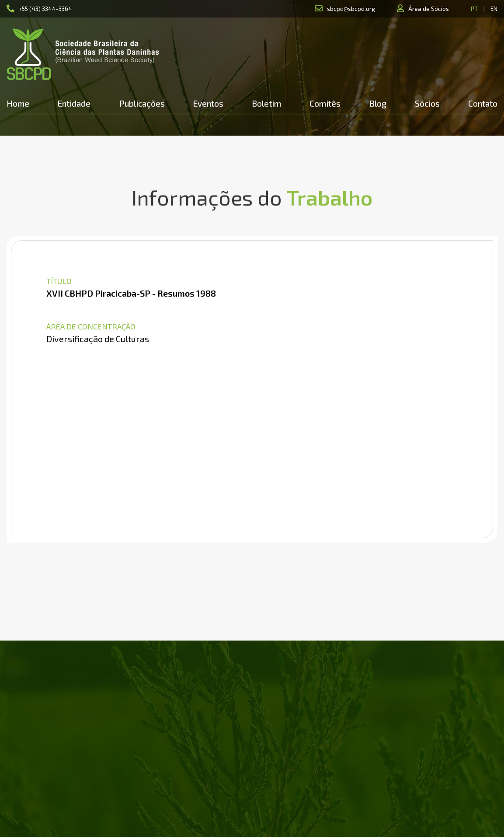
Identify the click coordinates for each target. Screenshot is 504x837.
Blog (378, 103)
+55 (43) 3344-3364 (45, 9)
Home (18, 103)
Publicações (142, 103)
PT (474, 9)
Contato (483, 103)
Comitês (325, 103)
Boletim (266, 103)
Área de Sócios (429, 9)
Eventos (208, 103)
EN (494, 9)
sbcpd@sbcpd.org (351, 9)
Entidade (74, 103)
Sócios (427, 103)
